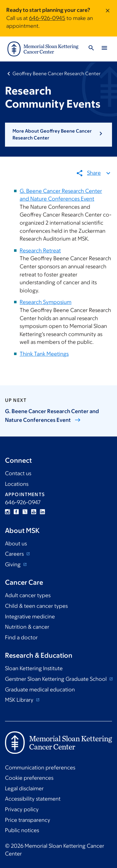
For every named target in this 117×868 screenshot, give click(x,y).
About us (16, 544)
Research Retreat (40, 251)
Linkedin (42, 512)
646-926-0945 (47, 18)
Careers (15, 554)
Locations (17, 484)
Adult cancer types (28, 595)
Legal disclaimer (24, 788)
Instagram (7, 512)
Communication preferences (40, 768)
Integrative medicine (30, 617)
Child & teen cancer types (36, 606)
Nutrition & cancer (27, 627)
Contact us (18, 473)
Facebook (16, 512)
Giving (13, 564)
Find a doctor (21, 637)
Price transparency (28, 820)
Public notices (22, 830)
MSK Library (20, 700)
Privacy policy (22, 809)
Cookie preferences (29, 778)
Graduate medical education (40, 690)
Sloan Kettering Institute (34, 668)
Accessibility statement (33, 799)
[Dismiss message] (108, 18)
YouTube (34, 512)
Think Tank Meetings (44, 354)
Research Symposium (46, 302)
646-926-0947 (23, 502)
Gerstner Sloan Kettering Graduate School (56, 679)
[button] (58, 135)
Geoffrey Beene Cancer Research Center (56, 73)
